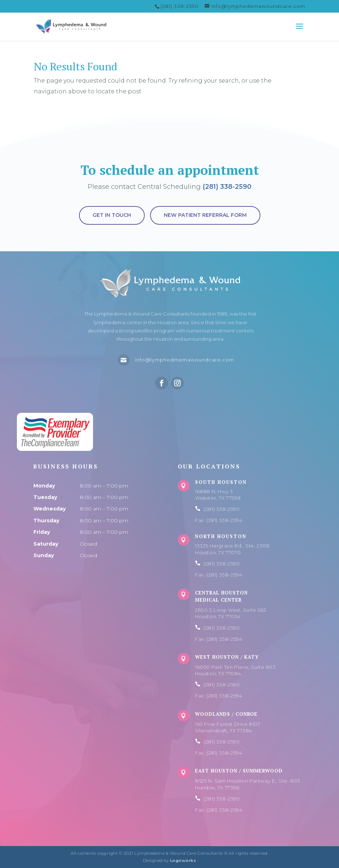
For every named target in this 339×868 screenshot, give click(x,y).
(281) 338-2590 (227, 187)
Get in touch (112, 215)
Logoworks (183, 860)
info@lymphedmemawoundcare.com (185, 360)
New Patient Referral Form (205, 215)
